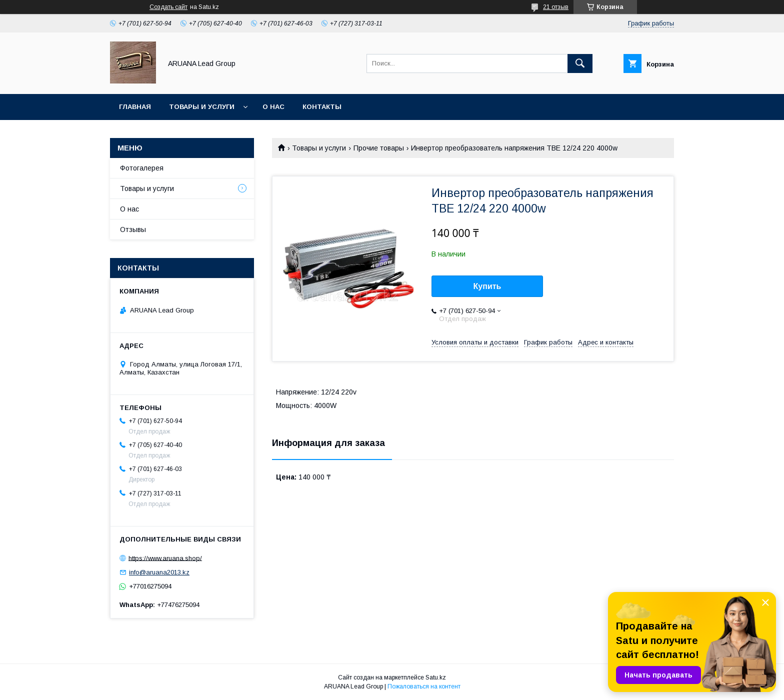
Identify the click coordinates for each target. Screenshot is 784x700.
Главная (135, 107)
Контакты (322, 107)
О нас (273, 107)
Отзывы (133, 229)
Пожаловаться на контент (424, 686)
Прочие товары (379, 148)
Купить (487, 286)
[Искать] (580, 63)
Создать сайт (168, 7)
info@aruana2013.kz (159, 572)
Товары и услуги (202, 107)
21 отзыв (556, 7)
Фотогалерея (142, 168)
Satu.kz (436, 677)
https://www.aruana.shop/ (165, 558)
